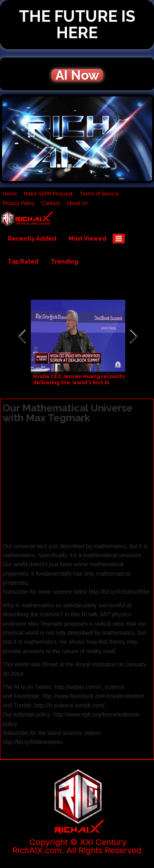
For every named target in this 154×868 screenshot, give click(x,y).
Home (10, 194)
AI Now (77, 75)
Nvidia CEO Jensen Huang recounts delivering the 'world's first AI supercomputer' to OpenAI (79, 383)
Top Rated (23, 262)
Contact (51, 203)
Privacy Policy (19, 203)
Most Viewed (87, 239)
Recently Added (32, 239)
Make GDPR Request (48, 194)
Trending (65, 262)
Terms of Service (99, 194)
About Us (77, 203)
